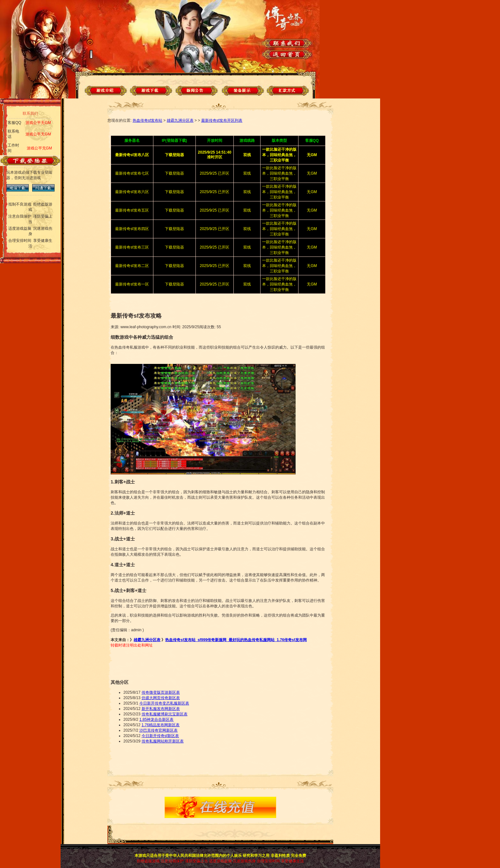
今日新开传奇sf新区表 (160, 736)
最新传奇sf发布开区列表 (222, 120)
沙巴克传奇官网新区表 (158, 730)
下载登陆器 (174, 173)
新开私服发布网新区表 (161, 709)
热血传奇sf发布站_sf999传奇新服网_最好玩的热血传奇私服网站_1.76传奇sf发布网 (236, 640)
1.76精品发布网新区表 (161, 725)
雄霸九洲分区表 (180, 120)
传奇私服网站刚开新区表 (163, 741)
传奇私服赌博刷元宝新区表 (165, 714)
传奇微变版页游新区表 (161, 692)
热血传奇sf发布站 (147, 120)
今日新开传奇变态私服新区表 (164, 703)
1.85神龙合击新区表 (156, 720)
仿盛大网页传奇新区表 (161, 698)
